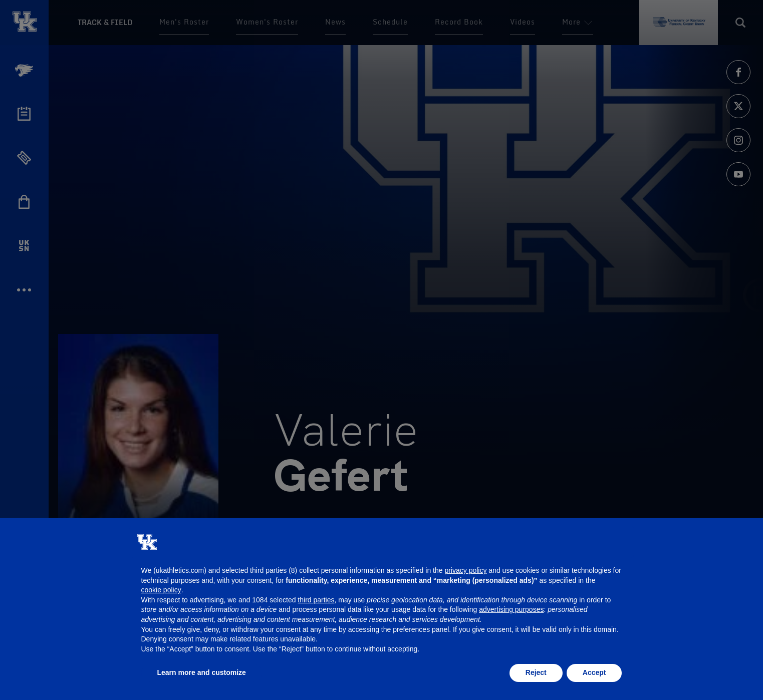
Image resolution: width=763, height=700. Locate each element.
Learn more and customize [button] (202, 672)
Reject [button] (536, 672)
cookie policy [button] (161, 590)
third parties (316, 600)
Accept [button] (594, 672)
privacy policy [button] (465, 570)
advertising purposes (511, 609)
